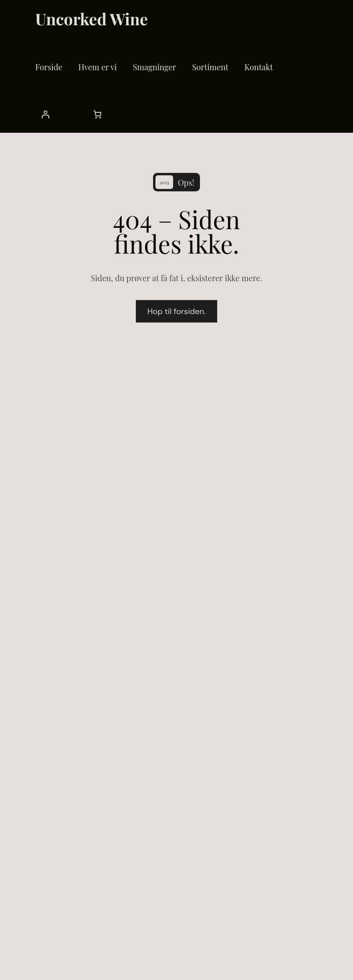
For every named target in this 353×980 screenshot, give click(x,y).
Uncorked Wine (89, 17)
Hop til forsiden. (177, 321)
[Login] (298, 69)
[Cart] (45, 121)
